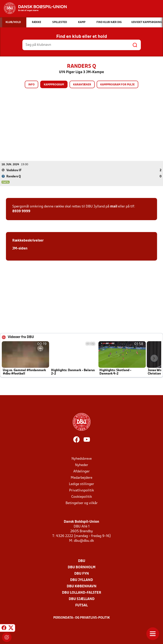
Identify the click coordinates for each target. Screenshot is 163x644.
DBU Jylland (81, 580)
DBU (82, 561)
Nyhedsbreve (82, 459)
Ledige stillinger (81, 484)
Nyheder (82, 465)
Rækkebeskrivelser (28, 240)
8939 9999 (21, 211)
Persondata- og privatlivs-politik (82, 618)
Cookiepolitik (82, 497)
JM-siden (20, 248)
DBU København (82, 586)
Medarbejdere (81, 478)
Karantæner (82, 85)
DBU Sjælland (82, 599)
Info (31, 85)
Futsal (81, 605)
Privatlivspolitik (81, 490)
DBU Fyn (82, 574)
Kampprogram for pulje (117, 85)
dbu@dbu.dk (84, 541)
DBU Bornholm (82, 567)
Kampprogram (54, 85)
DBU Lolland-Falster (82, 593)
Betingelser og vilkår (82, 503)
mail (114, 206)
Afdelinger (81, 471)
